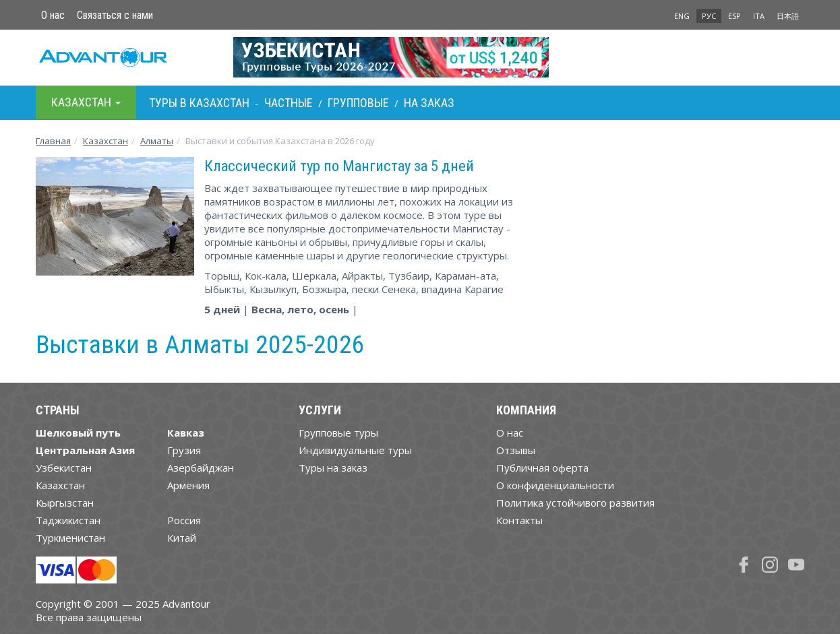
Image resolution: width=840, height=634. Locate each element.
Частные (289, 103)
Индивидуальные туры (355, 450)
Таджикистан (68, 520)
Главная (53, 141)
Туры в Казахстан (199, 103)
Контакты (519, 520)
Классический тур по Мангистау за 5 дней (339, 166)
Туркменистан (70, 538)
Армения (188, 485)
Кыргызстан (65, 503)
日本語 (788, 16)
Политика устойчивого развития (575, 503)
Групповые (358, 103)
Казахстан (106, 141)
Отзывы (516, 450)
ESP (734, 16)
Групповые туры (338, 433)
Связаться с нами (115, 15)
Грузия (184, 450)
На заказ (429, 103)
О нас (53, 15)
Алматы (157, 141)
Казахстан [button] (86, 102)
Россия (184, 520)
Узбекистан (64, 468)
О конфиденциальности (555, 485)
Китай (182, 538)
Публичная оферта (542, 468)
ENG (682, 16)
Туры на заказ (333, 468)
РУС (709, 16)
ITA (759, 16)
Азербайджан (201, 468)
